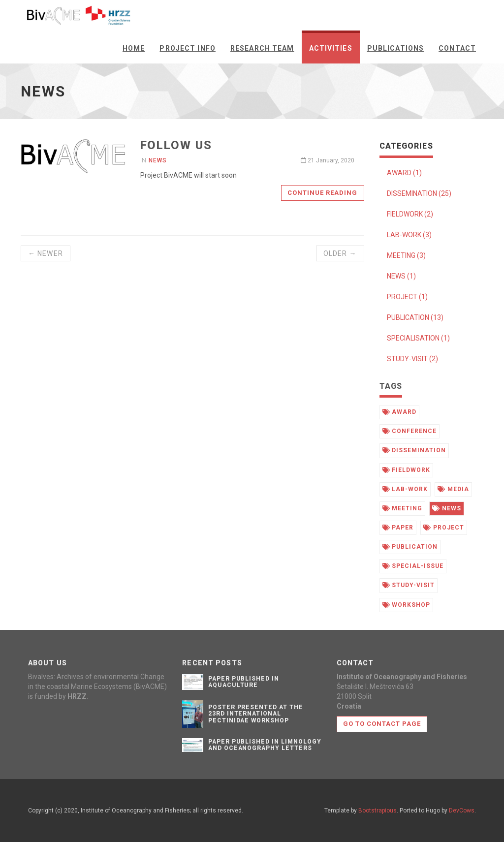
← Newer (46, 253)
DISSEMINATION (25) (419, 193)
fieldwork (407, 470)
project (444, 528)
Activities (331, 48)
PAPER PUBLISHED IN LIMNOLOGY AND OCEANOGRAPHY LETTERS (265, 745)
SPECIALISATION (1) (418, 338)
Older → (340, 253)
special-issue (413, 566)
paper (398, 528)
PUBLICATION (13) (415, 317)
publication (410, 547)
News (158, 160)
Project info (187, 48)
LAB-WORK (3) (409, 235)
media (453, 489)
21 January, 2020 (328, 160)
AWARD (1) (404, 173)
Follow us (176, 145)
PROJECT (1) (407, 297)
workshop (407, 605)
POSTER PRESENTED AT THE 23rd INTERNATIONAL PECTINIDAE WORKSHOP (256, 714)
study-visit (409, 585)
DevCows (462, 811)
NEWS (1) (401, 276)
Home (134, 48)
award (400, 412)
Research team (262, 48)
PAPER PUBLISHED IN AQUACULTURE (244, 682)
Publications (395, 48)
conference (410, 431)
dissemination (414, 450)
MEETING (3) (406, 255)
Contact (457, 48)
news (447, 508)
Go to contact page (382, 724)
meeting (403, 508)
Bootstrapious (378, 811)
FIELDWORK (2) (410, 214)
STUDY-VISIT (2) (412, 359)
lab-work (405, 489)
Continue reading (323, 193)
